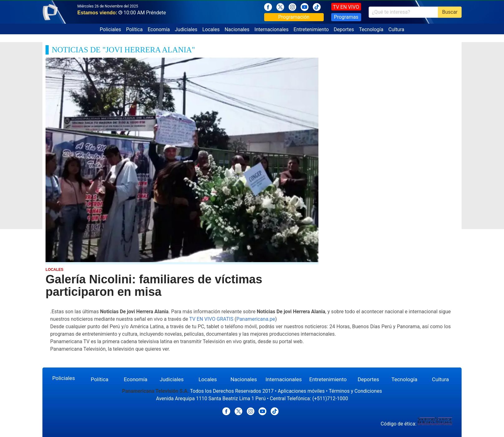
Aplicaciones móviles (301, 391)
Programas (346, 17)
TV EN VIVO (346, 7)
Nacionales (237, 29)
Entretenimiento (311, 29)
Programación (294, 17)
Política (134, 29)
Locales (211, 29)
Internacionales (271, 29)
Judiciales (186, 29)
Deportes (344, 29)
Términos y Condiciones (355, 391)
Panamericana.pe (256, 319)
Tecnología (371, 29)
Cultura (396, 29)
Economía (159, 29)
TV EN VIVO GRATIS (211, 319)
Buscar (450, 12)
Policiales (111, 29)
